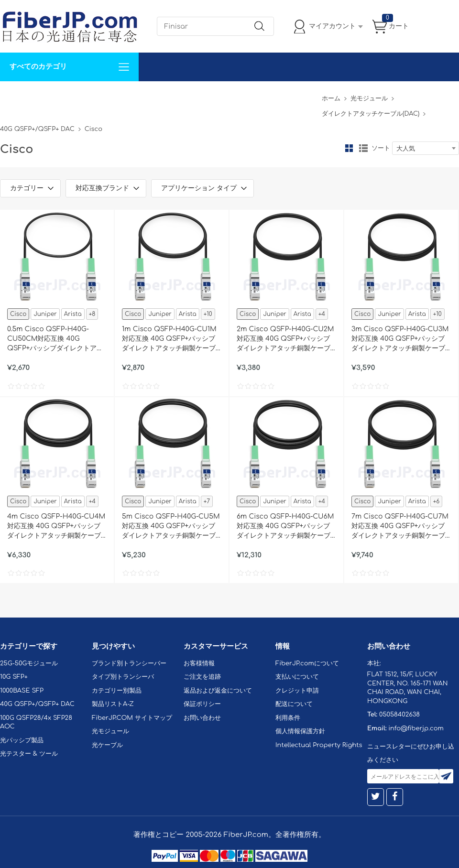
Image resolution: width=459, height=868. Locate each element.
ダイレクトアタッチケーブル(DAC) (371, 114)
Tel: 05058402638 (288, 95)
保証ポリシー (202, 704)
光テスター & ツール (29, 754)
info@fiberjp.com (416, 728)
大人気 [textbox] (406, 149)
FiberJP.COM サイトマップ (132, 718)
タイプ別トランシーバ (123, 677)
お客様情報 (199, 663)
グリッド (349, 148)
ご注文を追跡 (202, 677)
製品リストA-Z (113, 704)
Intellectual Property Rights (319, 745)
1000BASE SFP (22, 691)
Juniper (45, 314)
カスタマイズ (57, 95)
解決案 (16, 95)
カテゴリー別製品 (117, 691)
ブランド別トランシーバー (129, 663)
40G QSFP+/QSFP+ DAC (37, 129)
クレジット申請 (297, 691)
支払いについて (297, 677)
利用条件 (288, 718)
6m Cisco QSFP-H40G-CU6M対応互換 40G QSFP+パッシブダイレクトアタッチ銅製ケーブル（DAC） (285, 527)
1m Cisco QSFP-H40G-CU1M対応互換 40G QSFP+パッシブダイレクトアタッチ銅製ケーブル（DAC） (169, 339)
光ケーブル (107, 745)
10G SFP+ (14, 677)
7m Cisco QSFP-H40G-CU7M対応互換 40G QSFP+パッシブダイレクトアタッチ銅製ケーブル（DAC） (400, 527)
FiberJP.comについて (213, 95)
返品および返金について (218, 691)
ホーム (331, 98)
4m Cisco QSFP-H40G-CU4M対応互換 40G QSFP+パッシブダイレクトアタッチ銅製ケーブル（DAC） (56, 527)
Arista (73, 314)
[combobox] (426, 148)
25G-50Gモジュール (29, 663)
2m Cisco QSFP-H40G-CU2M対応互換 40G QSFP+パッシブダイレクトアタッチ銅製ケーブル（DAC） (285, 339)
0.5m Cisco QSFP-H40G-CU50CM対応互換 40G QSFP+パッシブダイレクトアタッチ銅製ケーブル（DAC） (55, 339)
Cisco (18, 314)
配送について (294, 704)
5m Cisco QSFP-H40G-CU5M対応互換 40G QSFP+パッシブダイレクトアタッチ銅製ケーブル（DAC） (171, 527)
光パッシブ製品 (22, 740)
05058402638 (399, 715)
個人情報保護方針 (300, 731)
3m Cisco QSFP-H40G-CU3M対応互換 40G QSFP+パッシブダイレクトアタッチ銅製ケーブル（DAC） (400, 339)
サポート (102, 95)
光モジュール (369, 98)
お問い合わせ (147, 95)
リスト (363, 148)
